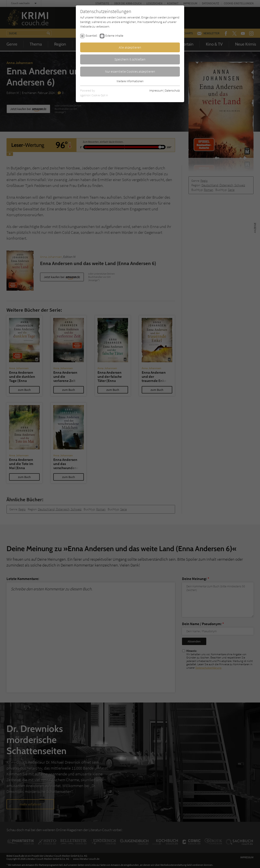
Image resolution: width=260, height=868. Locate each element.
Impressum (156, 90)
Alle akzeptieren (130, 47)
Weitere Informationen (130, 81)
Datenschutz (172, 90)
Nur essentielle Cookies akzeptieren (130, 71)
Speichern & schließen (130, 59)
